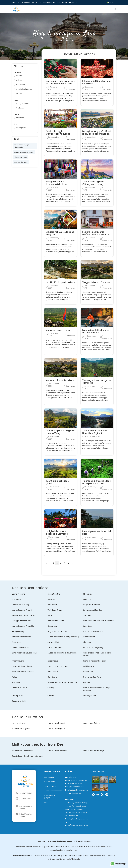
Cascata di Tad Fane (92, 677)
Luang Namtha (54, 594)
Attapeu (87, 682)
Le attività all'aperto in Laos (61, 282)
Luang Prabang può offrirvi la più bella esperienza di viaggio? (96, 134)
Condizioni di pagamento (50, 797)
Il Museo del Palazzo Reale (23, 615)
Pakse (15, 677)
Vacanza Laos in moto (58, 330)
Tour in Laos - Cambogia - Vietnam (27, 756)
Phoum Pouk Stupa (56, 621)
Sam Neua (88, 615)
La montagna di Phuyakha (23, 626)
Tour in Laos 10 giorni (21, 729)
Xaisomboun (53, 661)
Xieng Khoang (18, 631)
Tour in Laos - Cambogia (94, 751)
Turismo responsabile (53, 791)
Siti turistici (20, 85)
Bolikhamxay (89, 666)
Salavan (51, 696)
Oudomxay (21, 108)
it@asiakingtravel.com (51, 2)
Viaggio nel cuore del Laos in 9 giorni (60, 233)
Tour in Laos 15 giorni (56, 729)
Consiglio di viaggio (24, 89)
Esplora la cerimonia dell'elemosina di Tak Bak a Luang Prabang (97, 235)
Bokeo (50, 615)
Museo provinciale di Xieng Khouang (63, 637)
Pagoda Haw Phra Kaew (58, 666)
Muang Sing (88, 599)
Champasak (21, 128)
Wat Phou (16, 682)
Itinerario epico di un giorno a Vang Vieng (61, 432)
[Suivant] (72, 563)
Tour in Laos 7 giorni (92, 723)
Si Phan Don (88, 672)
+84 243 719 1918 (71, 2)
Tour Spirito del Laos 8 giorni (58, 482)
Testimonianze (50, 786)
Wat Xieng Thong (55, 610)
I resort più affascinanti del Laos (97, 533)
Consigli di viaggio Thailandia (22, 146)
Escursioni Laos (18, 723)
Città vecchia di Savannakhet (25, 653)
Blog (46, 802)
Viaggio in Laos (20, 157)
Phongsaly (88, 594)
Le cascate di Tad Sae (93, 610)
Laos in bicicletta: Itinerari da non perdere (96, 331)
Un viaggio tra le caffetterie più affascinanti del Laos (61, 82)
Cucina (19, 76)
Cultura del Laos (21, 162)
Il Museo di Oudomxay (21, 637)
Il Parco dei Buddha (56, 648)
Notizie (19, 94)
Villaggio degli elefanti (21, 621)
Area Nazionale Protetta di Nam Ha (98, 621)
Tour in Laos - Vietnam (57, 751)
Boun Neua (17, 642)
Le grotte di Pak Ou (91, 605)
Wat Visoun (52, 605)
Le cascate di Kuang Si (21, 605)
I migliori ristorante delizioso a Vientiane (57, 533)
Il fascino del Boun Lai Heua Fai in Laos (97, 82)
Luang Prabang (22, 103)
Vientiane (20, 118)
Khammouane (18, 661)
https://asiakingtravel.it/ (26, 815)
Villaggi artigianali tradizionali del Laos (56, 183)
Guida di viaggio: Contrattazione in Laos (58, 133)
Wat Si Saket (53, 672)
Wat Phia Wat (89, 637)
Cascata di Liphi (19, 701)
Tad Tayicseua (89, 696)
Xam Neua (88, 626)
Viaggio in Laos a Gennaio (96, 282)
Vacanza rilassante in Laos (60, 380)
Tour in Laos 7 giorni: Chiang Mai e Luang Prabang (93, 184)
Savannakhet (53, 642)
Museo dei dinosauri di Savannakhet (63, 653)
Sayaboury (17, 599)
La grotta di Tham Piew (57, 631)
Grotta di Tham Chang (22, 666)
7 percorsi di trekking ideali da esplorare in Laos (96, 482)
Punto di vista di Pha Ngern (95, 661)
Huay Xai (51, 599)
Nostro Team (50, 782)
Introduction (49, 777)
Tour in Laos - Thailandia (22, 751)
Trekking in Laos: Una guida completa (97, 382)
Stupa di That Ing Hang (93, 648)
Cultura (19, 80)
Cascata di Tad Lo (20, 688)
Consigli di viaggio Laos (24, 152)
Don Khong (52, 677)
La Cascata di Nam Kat (93, 631)
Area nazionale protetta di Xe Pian (62, 682)
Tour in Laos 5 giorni (56, 723)
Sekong (51, 688)
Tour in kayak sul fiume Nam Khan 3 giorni (94, 432)
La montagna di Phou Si (22, 610)
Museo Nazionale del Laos (23, 672)
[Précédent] (46, 563)
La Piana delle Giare (20, 648)
